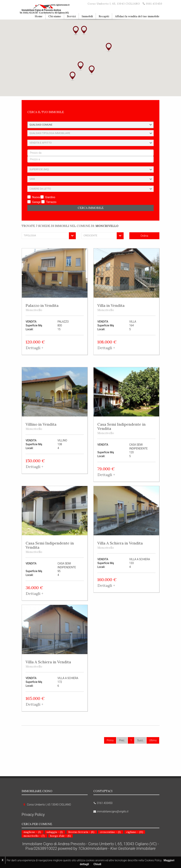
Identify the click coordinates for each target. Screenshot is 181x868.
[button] (81, 66)
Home (39, 16)
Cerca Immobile (91, 208)
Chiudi (97, 864)
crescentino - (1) (110, 832)
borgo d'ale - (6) (60, 836)
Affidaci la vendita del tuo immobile (137, 16)
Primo (110, 740)
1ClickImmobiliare (93, 848)
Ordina (144, 236)
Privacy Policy (33, 815)
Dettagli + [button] (35, 348)
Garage (36, 202)
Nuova (36, 197)
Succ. (140, 740)
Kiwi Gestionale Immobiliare (133, 848)
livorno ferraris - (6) (81, 832)
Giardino (50, 197)
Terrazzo (51, 202)
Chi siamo (55, 16)
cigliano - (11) (135, 832)
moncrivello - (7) (34, 836)
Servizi (71, 16)
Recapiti (104, 16)
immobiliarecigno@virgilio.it (113, 811)
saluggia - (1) (55, 832)
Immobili (87, 16)
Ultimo (153, 740)
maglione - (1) (32, 832)
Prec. (122, 740)
